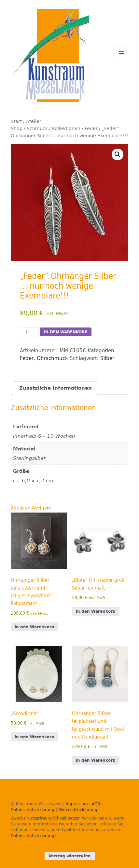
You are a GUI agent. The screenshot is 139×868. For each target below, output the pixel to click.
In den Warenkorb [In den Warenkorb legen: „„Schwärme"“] (35, 737)
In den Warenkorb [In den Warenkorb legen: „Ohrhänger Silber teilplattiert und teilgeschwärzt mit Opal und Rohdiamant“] (96, 760)
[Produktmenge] (29, 332)
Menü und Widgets (122, 60)
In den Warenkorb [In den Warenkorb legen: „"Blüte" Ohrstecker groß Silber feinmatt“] (96, 611)
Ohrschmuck (52, 358)
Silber (107, 358)
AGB (96, 804)
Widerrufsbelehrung (78, 809)
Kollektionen (66, 128)
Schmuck (37, 128)
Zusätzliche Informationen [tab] (56, 388)
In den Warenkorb (66, 332)
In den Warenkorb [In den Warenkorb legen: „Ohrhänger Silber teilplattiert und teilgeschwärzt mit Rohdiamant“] (35, 627)
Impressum (77, 804)
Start (16, 121)
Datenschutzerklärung (33, 809)
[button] (118, 154)
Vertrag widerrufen (70, 856)
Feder (91, 128)
